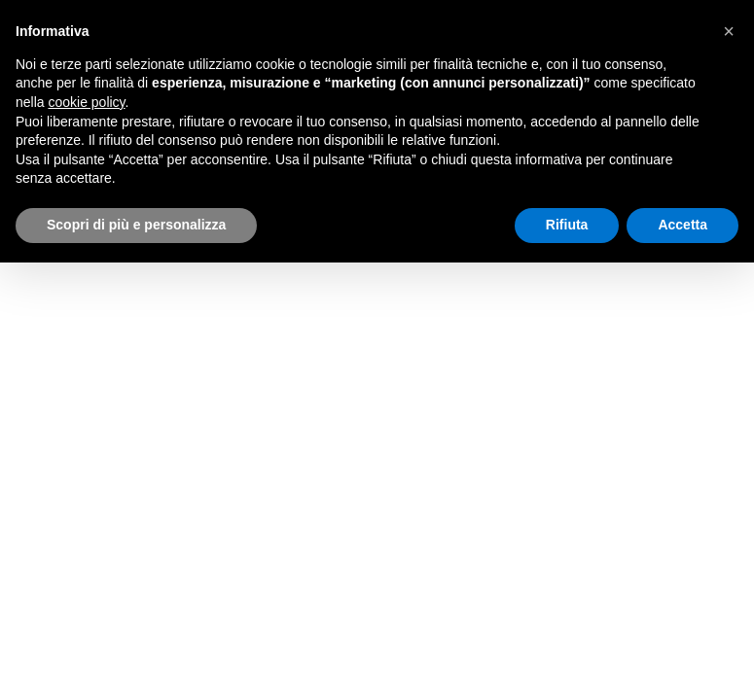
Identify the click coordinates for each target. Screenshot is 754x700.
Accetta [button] (682, 225)
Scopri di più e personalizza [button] (136, 225)
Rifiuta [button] (567, 225)
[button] (729, 31)
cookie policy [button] (86, 102)
